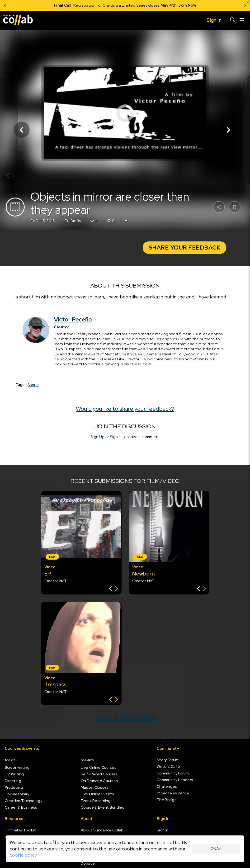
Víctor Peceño (73, 319)
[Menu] (242, 20)
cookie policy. (24, 855)
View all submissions (125, 718)
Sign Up (98, 437)
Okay (216, 849)
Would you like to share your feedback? (125, 409)
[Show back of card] (10, 176)
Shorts (33, 385)
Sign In (116, 437)
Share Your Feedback (185, 248)
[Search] (233, 20)
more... (149, 364)
